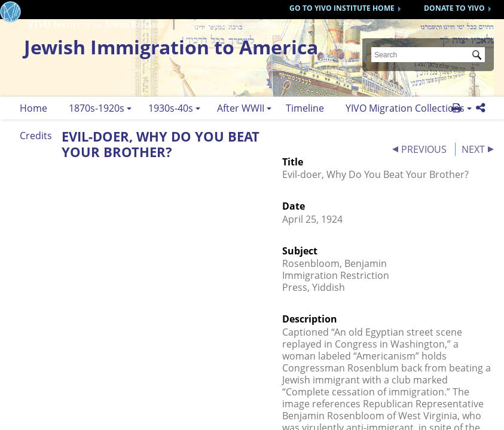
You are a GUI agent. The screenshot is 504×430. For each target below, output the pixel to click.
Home (33, 108)
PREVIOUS (424, 149)
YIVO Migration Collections (405, 108)
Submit (479, 56)
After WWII (241, 108)
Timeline (305, 108)
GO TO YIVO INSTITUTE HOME (342, 8)
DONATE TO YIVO (454, 8)
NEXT (473, 149)
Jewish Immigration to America (171, 47)
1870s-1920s (97, 108)
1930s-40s (171, 108)
